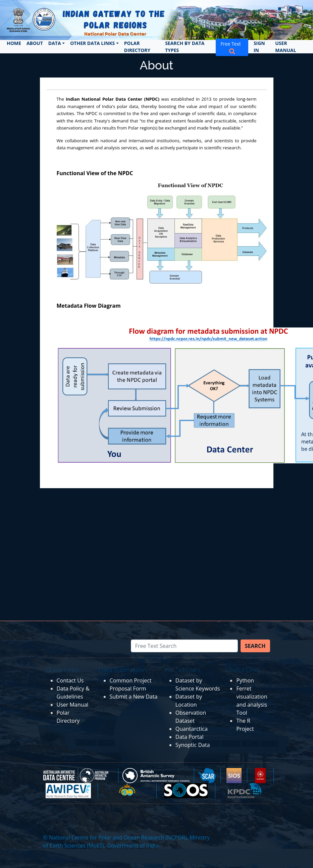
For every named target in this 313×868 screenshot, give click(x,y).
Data (55, 43)
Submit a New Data (134, 697)
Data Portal (190, 737)
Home (14, 43)
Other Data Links (92, 43)
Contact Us (70, 680)
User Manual (285, 47)
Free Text (232, 47)
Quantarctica (192, 729)
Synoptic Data (193, 745)
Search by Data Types (185, 47)
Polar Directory (137, 47)
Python (245, 680)
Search (255, 646)
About (35, 43)
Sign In (259, 47)
